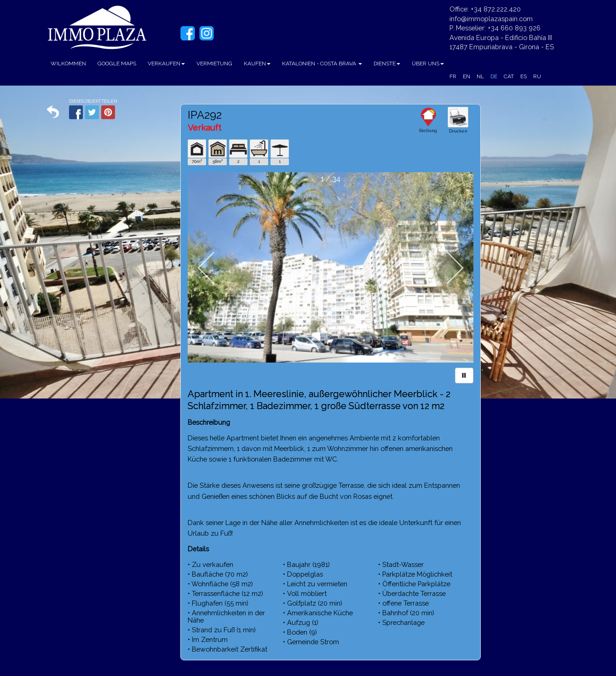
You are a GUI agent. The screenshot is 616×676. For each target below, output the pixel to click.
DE (494, 76)
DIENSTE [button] (387, 64)
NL (480, 76)
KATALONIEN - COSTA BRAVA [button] (322, 64)
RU (537, 76)
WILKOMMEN (68, 64)
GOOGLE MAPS (117, 64)
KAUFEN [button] (257, 64)
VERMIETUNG (214, 64)
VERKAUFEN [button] (166, 64)
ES (524, 76)
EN (466, 76)
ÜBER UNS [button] (428, 64)
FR (453, 76)
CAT (509, 76)
